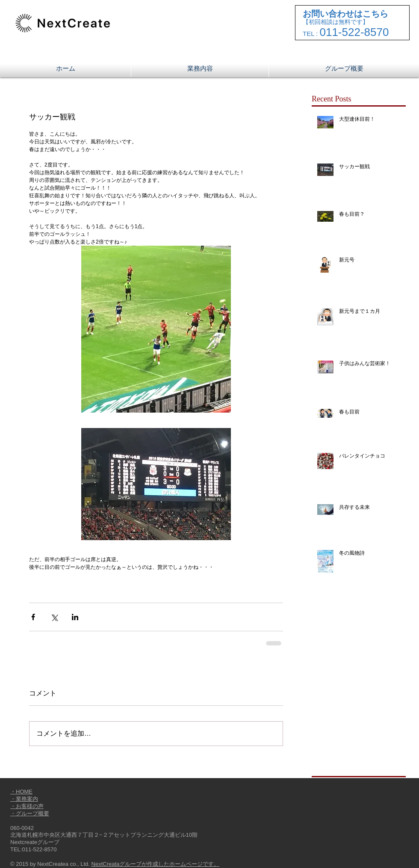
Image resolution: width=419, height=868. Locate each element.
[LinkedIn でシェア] (75, 617)
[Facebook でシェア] (33, 617)
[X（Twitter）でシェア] (54, 617)
